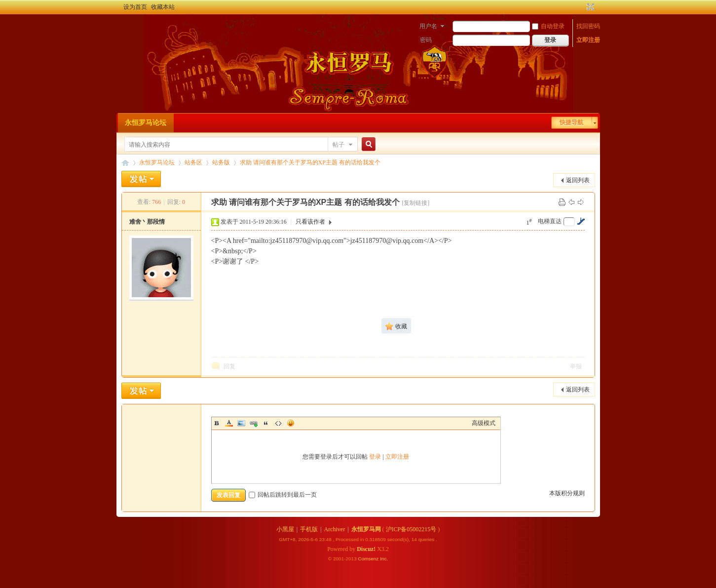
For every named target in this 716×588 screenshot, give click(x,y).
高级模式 (484, 423)
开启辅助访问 (581, 7)
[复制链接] (415, 203)
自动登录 (548, 26)
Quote (266, 423)
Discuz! (366, 549)
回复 (229, 366)
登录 (375, 457)
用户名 (428, 26)
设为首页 (135, 7)
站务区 (193, 162)
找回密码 (588, 26)
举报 (576, 366)
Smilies (291, 423)
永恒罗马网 (366, 529)
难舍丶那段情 (147, 222)
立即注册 (588, 40)
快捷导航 (571, 122)
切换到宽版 (589, 7)
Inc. (384, 559)
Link (254, 423)
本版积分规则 (567, 493)
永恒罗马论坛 (146, 123)
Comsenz (369, 559)
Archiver (335, 529)
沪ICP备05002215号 (411, 529)
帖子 (339, 145)
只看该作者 (310, 222)
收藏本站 (163, 7)
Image (241, 423)
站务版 (221, 162)
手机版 (309, 529)
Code (278, 423)
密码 (426, 40)
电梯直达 (550, 221)
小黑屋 (285, 529)
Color (229, 423)
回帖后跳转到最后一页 (283, 495)
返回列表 (578, 180)
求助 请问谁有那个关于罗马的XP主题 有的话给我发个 (310, 162)
